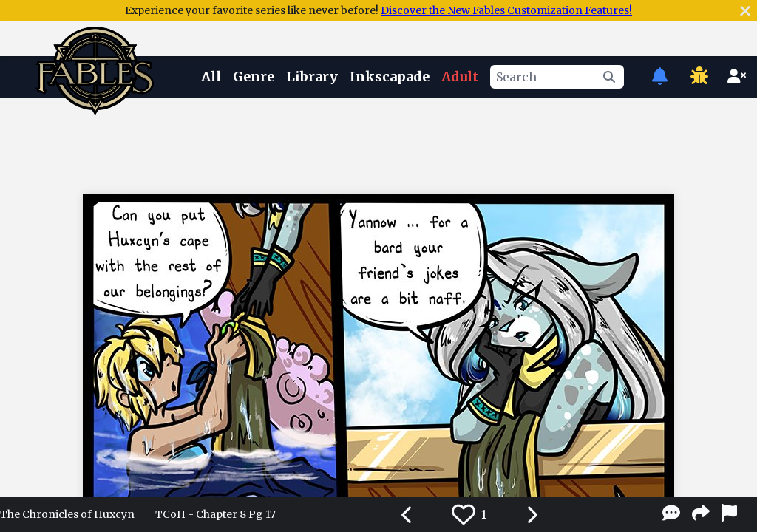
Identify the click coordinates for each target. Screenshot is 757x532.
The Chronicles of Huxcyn (67, 514)
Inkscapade (390, 76)
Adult (460, 76)
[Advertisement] (378, 143)
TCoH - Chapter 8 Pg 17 (215, 514)
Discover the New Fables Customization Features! (506, 10)
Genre (254, 76)
